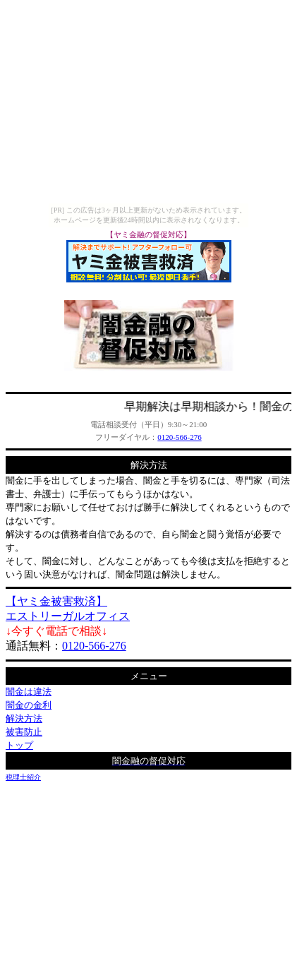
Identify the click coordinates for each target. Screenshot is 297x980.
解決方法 (24, 718)
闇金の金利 (29, 705)
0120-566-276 (179, 437)
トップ (19, 745)
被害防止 (24, 732)
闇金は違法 (29, 692)
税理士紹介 (23, 777)
